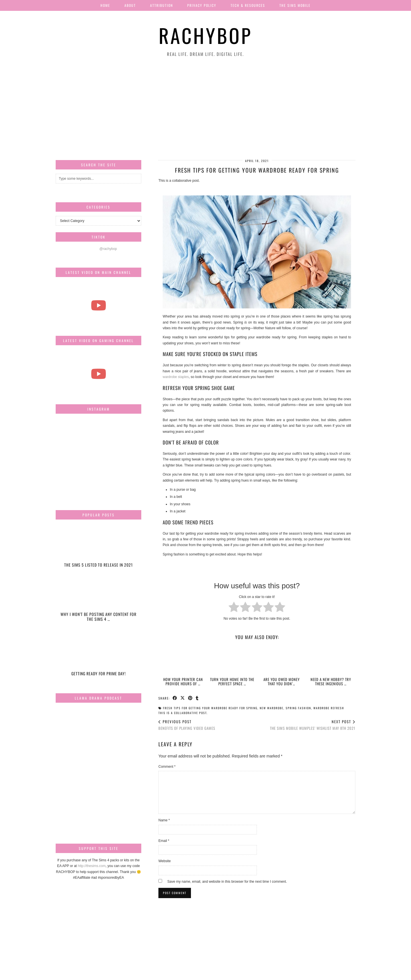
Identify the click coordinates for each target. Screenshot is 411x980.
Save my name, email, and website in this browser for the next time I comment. (227, 882)
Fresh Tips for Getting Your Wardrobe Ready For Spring (210, 708)
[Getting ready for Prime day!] (98, 657)
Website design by (331, 974)
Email (164, 841)
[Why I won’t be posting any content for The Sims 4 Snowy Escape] (98, 603)
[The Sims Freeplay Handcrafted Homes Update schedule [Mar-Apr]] (98, 374)
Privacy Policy (202, 5)
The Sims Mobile (295, 5)
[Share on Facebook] (175, 698)
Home (105, 5)
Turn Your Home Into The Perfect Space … (232, 681)
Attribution (162, 5)
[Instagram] (70, 432)
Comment (167, 767)
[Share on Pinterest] (191, 698)
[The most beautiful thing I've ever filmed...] (98, 305)
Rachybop (205, 35)
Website (165, 861)
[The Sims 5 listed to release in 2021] (98, 549)
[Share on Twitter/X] (183, 698)
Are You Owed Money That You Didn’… (282, 681)
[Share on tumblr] (197, 698)
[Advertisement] (205, 109)
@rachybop (108, 249)
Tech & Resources (248, 5)
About (130, 5)
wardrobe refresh (329, 708)
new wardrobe (272, 708)
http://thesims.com (92, 866)
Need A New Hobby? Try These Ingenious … (331, 681)
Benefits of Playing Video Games (187, 725)
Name (164, 820)
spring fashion (298, 708)
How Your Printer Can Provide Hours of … (183, 681)
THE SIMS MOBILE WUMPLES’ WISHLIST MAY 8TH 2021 (313, 725)
